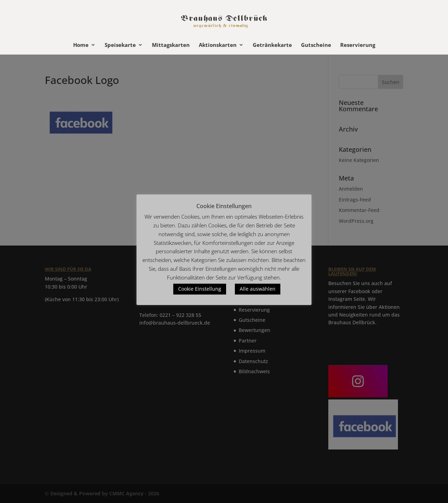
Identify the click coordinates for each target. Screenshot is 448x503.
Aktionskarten (218, 45)
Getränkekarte (272, 45)
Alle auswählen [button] (258, 289)
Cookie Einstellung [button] (200, 289)
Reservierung (358, 45)
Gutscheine (316, 45)
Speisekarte (120, 45)
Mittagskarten (171, 45)
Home (81, 45)
